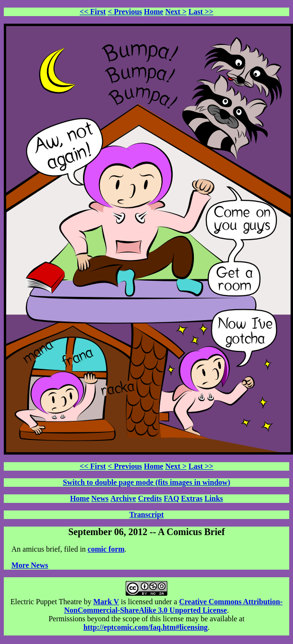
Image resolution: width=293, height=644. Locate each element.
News (100, 498)
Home (154, 12)
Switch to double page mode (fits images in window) (147, 482)
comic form (106, 549)
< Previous (125, 12)
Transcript (147, 514)
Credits (150, 498)
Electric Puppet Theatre (46, 602)
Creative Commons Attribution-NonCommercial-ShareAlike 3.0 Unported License (173, 606)
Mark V (106, 602)
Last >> (201, 12)
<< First (93, 12)
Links (214, 498)
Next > (176, 12)
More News (30, 565)
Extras (192, 498)
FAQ (171, 498)
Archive (123, 498)
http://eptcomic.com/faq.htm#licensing (146, 627)
